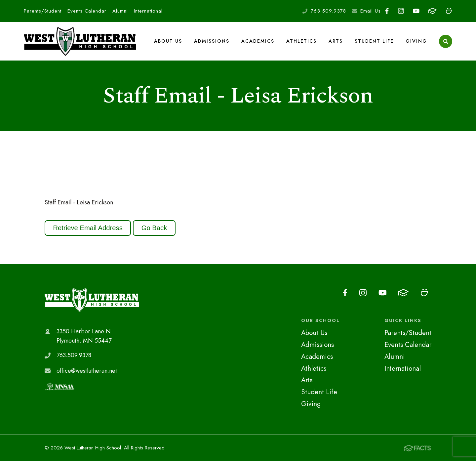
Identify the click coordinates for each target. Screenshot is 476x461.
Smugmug (449, 11)
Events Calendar (87, 11)
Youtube (416, 11)
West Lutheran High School (92, 300)
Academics (258, 41)
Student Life (374, 41)
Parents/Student (43, 11)
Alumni (120, 11)
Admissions (212, 41)
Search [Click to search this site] (446, 42)
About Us (168, 41)
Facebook (387, 11)
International (148, 11)
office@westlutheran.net (87, 371)
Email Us (371, 11)
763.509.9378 (328, 11)
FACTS (433, 11)
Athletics (301, 41)
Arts (336, 41)
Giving (416, 41)
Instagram (401, 11)
